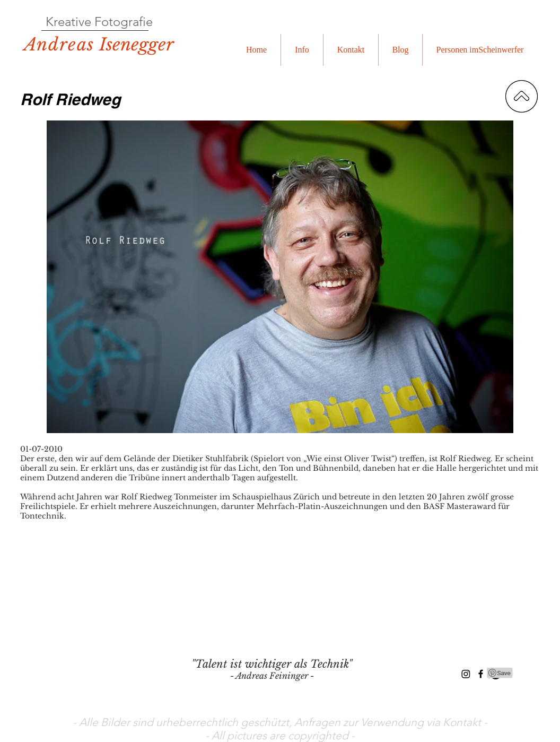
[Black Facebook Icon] (481, 674)
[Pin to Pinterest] (500, 673)
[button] (302, 50)
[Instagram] (466, 674)
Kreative (68, 21)
